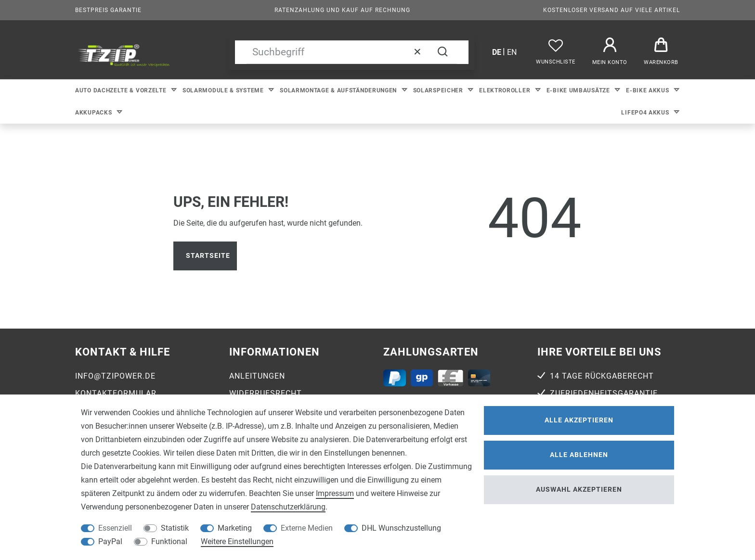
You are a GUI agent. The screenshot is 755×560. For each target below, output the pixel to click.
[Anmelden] (610, 52)
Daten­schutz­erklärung (288, 507)
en (512, 52)
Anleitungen (257, 376)
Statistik (175, 528)
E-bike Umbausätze (579, 90)
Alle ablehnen (579, 455)
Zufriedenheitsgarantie (604, 393)
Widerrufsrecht (266, 393)
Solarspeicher (439, 90)
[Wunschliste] (556, 52)
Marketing (235, 528)
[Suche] (443, 52)
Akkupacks (94, 113)
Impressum (335, 493)
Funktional (169, 541)
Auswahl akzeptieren (579, 490)
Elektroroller (506, 90)
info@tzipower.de (115, 376)
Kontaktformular (116, 393)
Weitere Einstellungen (237, 541)
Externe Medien (307, 528)
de (497, 52)
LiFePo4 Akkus (646, 113)
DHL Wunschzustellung (401, 528)
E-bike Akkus (648, 90)
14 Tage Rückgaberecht (602, 376)
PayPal (110, 541)
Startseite (208, 256)
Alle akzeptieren (579, 420)
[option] (124, 54)
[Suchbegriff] (337, 52)
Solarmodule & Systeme (224, 90)
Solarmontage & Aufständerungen (339, 90)
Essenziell (115, 528)
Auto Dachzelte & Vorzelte (122, 90)
